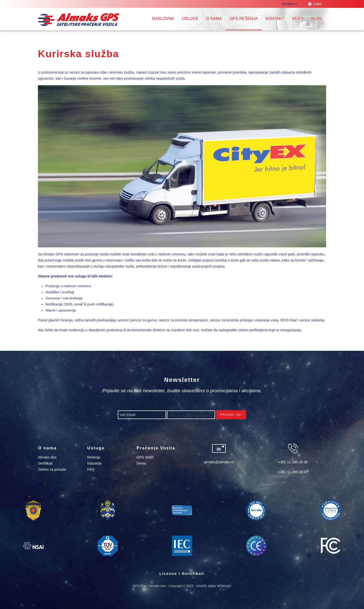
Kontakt (275, 19)
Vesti (298, 19)
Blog (317, 19)
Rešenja (94, 457)
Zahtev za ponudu (52, 469)
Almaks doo (47, 457)
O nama (214, 19)
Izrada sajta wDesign (214, 586)
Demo (141, 463)
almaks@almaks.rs (219, 462)
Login (317, 4)
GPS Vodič (145, 457)
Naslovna (163, 19)
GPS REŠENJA (244, 19)
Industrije (94, 463)
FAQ (91, 469)
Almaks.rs (291, 4)
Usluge (190, 19)
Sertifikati (45, 463)
